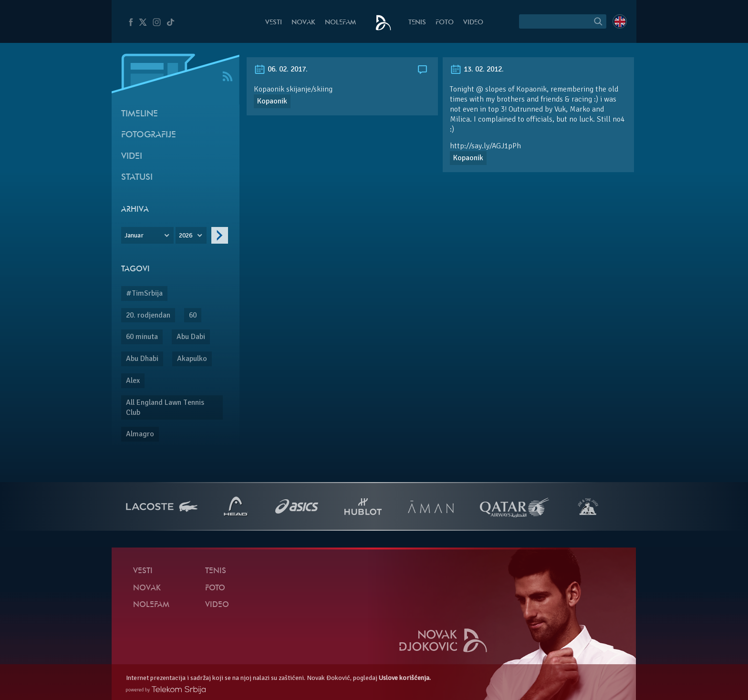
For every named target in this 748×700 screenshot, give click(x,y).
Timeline (140, 114)
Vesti (274, 23)
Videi (132, 157)
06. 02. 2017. (281, 69)
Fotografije (149, 135)
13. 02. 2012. (477, 69)
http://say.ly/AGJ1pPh (485, 146)
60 (193, 315)
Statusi (137, 178)
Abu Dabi (191, 337)
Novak (303, 23)
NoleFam (340, 23)
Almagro (140, 434)
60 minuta (142, 337)
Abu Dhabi (142, 359)
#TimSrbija (144, 293)
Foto (445, 23)
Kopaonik (272, 101)
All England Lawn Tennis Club (165, 407)
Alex (133, 381)
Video (473, 23)
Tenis (417, 23)
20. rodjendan (148, 315)
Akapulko (192, 359)
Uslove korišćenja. (405, 678)
